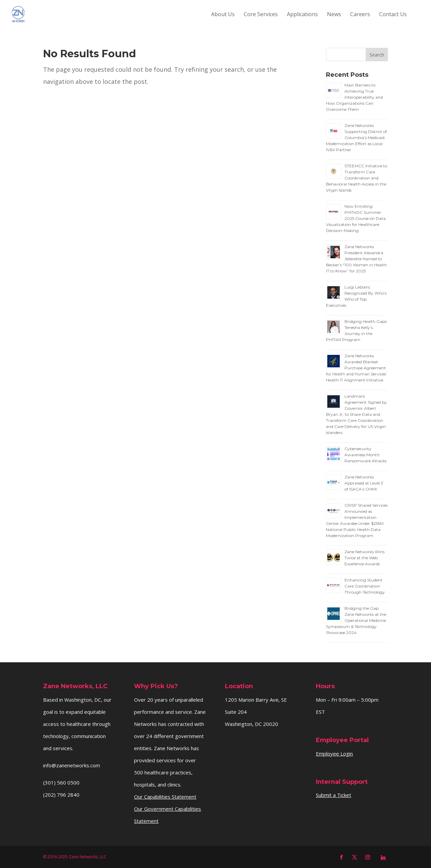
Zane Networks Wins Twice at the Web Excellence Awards (364, 558)
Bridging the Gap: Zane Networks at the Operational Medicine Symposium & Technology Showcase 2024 (356, 620)
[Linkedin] (383, 858)
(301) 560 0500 (61, 782)
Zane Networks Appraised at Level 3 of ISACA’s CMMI (364, 483)
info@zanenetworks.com (72, 765)
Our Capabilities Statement (165, 797)
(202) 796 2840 (61, 795)
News (334, 15)
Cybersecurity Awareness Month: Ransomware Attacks (366, 455)
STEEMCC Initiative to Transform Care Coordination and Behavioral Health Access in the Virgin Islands (357, 178)
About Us (223, 15)
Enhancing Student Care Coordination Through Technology (365, 586)
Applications (302, 15)
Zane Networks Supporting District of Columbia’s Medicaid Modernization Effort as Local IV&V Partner (356, 138)
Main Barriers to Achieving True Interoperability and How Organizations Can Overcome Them (354, 97)
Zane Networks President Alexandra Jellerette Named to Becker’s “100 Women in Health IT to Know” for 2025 (356, 259)
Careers (360, 15)
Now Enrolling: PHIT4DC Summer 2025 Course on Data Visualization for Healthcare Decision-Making (356, 218)
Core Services (261, 15)
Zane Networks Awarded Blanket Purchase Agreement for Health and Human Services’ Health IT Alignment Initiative (356, 368)
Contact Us (393, 15)
